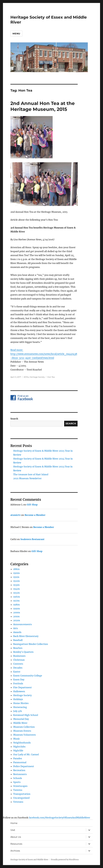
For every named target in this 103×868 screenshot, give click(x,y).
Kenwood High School (26, 715)
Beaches (18, 648)
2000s (17, 612)
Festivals (18, 683)
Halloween (19, 691)
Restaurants (20, 774)
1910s (16, 577)
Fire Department (23, 687)
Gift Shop (32, 505)
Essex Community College (28, 676)
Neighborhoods (22, 743)
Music (17, 739)
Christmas (19, 660)
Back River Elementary (26, 636)
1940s (16, 589)
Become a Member (35, 515)
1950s (16, 593)
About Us (16, 837)
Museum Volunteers (24, 735)
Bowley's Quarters (23, 652)
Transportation (22, 794)
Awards (17, 632)
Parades (18, 758)
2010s (26, 377)
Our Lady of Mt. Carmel (26, 754)
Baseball (18, 640)
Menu (16, 34)
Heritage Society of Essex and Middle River (29, 860)
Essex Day (19, 680)
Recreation (19, 770)
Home (14, 823)
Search (14, 419)
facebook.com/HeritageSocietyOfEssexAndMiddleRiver (59, 818)
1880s (16, 569)
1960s (17, 597)
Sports (17, 782)
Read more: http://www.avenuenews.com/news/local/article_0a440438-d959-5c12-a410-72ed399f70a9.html (44, 354)
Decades (18, 668)
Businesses (19, 656)
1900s (16, 573)
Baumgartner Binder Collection (31, 644)
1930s (16, 585)
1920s (16, 581)
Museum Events (22, 731)
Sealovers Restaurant (32, 539)
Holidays (18, 699)
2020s (17, 620)
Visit (13, 830)
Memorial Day (21, 719)
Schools (18, 778)
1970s (16, 601)
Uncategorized (21, 798)
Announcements (23, 624)
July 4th (18, 711)
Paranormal (20, 762)
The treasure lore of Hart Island (31, 474)
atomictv (15, 515)
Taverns (18, 790)
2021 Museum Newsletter (27, 478)
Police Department (24, 766)
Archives (15, 851)
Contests (18, 664)
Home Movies (21, 703)
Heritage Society (37, 377)
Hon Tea (51, 377)
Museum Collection (24, 727)
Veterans (18, 802)
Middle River (20, 723)
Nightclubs (19, 747)
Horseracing (20, 707)
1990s (17, 609)
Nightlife (18, 751)
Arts (16, 628)
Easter (17, 672)
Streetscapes (20, 786)
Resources (16, 844)
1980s (16, 605)
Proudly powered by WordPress (65, 860)
